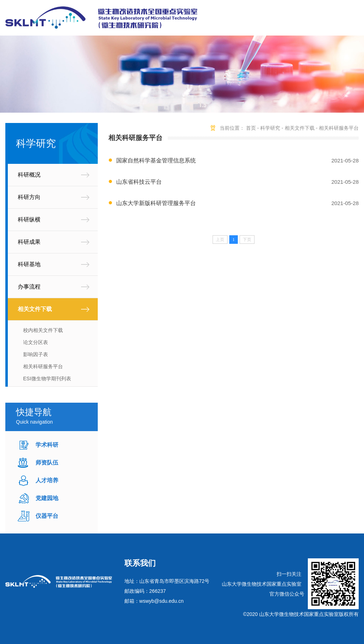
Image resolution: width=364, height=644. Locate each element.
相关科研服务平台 (43, 366)
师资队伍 (47, 463)
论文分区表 (36, 342)
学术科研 (47, 445)
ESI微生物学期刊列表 (47, 379)
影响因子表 (36, 354)
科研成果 (29, 242)
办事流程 (29, 287)
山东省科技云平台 (139, 182)
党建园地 (47, 498)
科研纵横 (29, 219)
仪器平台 (47, 516)
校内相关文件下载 (43, 330)
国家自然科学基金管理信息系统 (156, 160)
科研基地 (29, 264)
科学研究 (270, 128)
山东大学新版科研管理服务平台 (156, 203)
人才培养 (47, 480)
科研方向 (29, 197)
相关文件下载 (35, 309)
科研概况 (29, 175)
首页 (251, 128)
